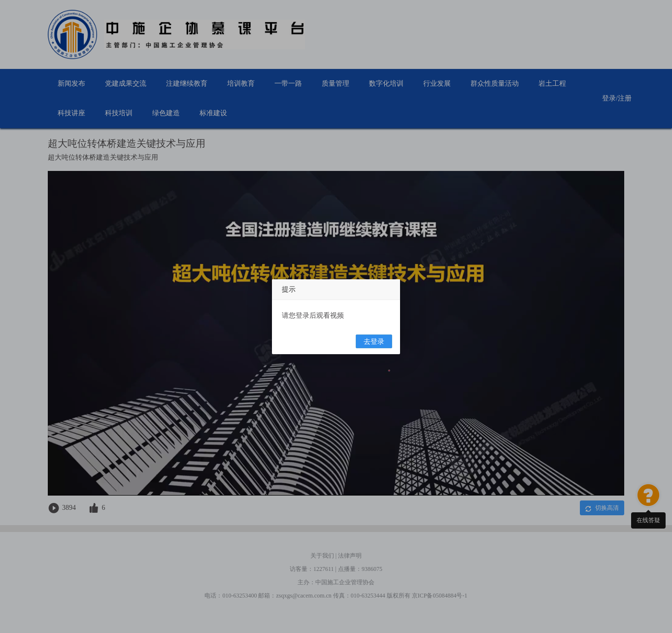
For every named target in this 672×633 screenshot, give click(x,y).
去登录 (374, 342)
